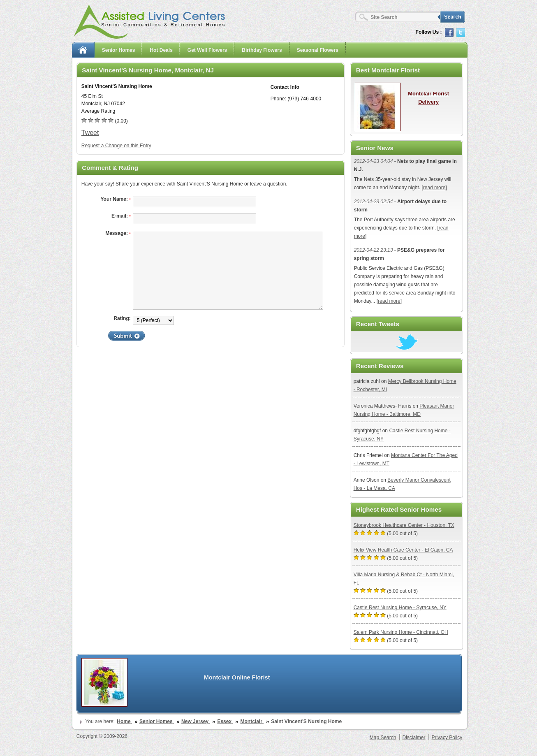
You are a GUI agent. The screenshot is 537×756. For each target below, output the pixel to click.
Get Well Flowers (207, 50)
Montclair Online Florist (237, 677)
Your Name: (115, 199)
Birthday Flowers (262, 50)
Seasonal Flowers (318, 50)
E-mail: (121, 216)
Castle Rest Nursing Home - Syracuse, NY (400, 608)
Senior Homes (119, 50)
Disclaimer (414, 737)
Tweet (90, 133)
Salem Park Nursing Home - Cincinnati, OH (401, 632)
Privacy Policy (447, 737)
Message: (118, 233)
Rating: (122, 318)
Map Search (383, 737)
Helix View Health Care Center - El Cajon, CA (403, 550)
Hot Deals (161, 50)
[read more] (434, 188)
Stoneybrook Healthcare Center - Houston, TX (404, 525)
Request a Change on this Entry (116, 146)
